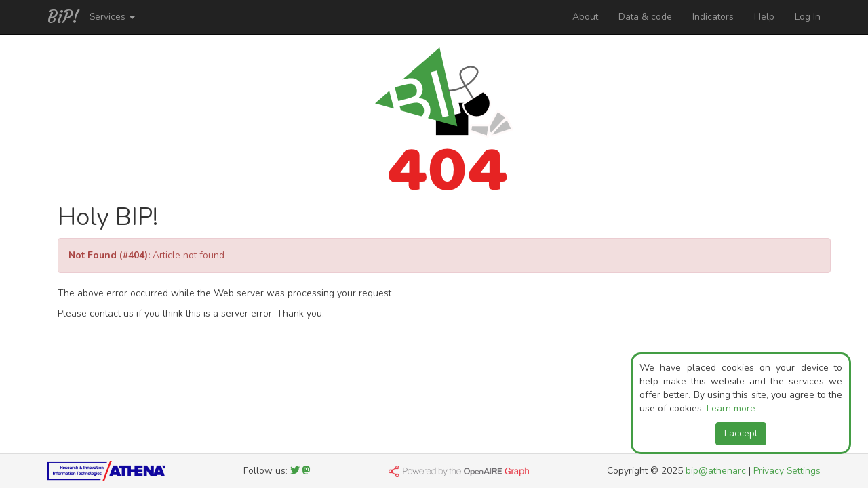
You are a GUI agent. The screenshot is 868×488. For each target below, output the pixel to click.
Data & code (645, 17)
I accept (741, 433)
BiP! (63, 17)
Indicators (713, 17)
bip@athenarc (716, 471)
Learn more (731, 408)
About (585, 17)
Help (764, 17)
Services (112, 17)
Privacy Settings (787, 471)
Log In (808, 17)
